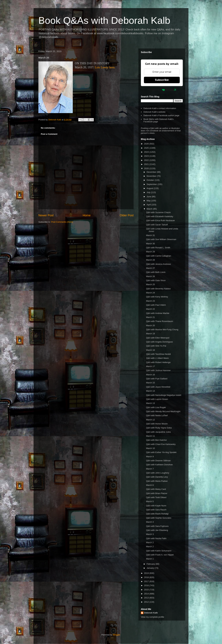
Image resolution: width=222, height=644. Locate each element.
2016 (147, 585)
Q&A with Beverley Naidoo (158, 289)
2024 (147, 152)
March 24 (150, 293)
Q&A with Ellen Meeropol (158, 338)
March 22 (150, 309)
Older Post (127, 215)
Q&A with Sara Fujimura (157, 526)
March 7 (150, 469)
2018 (147, 577)
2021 (147, 164)
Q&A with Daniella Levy (157, 477)
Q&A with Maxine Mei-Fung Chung (162, 330)
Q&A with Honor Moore (157, 424)
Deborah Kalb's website (154, 112)
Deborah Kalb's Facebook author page (161, 115)
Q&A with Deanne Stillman (158, 461)
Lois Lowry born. (105, 67)
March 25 (150, 284)
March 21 (150, 317)
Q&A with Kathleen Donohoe (159, 465)
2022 (147, 160)
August (150, 188)
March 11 (150, 436)
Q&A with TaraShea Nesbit (158, 354)
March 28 (150, 260)
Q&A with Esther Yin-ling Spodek (161, 452)
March (150, 209)
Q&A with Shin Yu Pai (156, 346)
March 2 (150, 542)
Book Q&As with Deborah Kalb (104, 20)
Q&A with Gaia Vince (156, 280)
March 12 (150, 420)
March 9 (150, 457)
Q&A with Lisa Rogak (156, 407)
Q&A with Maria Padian (157, 481)
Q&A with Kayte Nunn (156, 506)
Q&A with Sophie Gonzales (159, 518)
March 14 (150, 391)
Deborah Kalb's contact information (160, 108)
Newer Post (46, 215)
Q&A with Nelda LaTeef (157, 415)
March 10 (150, 448)
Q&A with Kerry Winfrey (157, 297)
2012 (147, 602)
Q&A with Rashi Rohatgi (157, 514)
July (149, 192)
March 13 (150, 403)
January (151, 568)
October (151, 180)
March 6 (150, 485)
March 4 (150, 522)
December (152, 172)
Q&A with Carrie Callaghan (159, 256)
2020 (147, 168)
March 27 (150, 268)
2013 (147, 598)
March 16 (150, 375)
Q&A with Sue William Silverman (161, 239)
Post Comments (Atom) (62, 222)
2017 (147, 581)
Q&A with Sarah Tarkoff (157, 225)
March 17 (150, 366)
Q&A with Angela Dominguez (159, 342)
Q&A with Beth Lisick (156, 272)
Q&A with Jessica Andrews (158, 264)
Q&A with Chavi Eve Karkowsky (161, 444)
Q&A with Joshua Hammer (158, 370)
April (149, 205)
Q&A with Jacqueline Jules (158, 432)
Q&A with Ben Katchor (156, 440)
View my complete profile (152, 617)
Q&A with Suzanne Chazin (158, 212)
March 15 (150, 383)
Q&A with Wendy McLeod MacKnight (163, 411)
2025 (147, 148)
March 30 (150, 244)
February (151, 564)
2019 (147, 573)
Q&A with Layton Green (157, 399)
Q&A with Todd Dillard (156, 497)
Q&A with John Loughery (158, 473)
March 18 (150, 350)
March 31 (150, 235)
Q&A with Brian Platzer (157, 493)
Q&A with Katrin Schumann (159, 551)
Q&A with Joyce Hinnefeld (158, 387)
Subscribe (162, 80)
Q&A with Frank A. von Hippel (160, 555)
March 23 (150, 301)
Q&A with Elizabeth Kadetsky (160, 216)
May (149, 201)
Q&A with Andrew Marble (158, 313)
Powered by (162, 90)
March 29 (150, 252)
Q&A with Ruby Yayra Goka (159, 428)
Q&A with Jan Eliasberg (157, 530)
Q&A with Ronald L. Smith (158, 248)
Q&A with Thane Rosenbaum (159, 321)
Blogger (116, 635)
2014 (147, 594)
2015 (147, 590)
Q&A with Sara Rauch (156, 510)
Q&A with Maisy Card (156, 489)
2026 (147, 144)
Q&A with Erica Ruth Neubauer (160, 220)
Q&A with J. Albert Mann (157, 358)
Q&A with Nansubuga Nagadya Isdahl (164, 395)
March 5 (150, 501)
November (152, 176)
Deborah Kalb (151, 613)
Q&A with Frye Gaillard (157, 379)
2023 (147, 156)
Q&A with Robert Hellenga (158, 362)
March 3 (150, 534)
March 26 (150, 276)
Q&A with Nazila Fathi (156, 538)
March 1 (150, 559)
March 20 (150, 325)
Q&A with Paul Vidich (156, 305)
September (152, 184)
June (149, 197)
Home (87, 215)
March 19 (150, 334)
